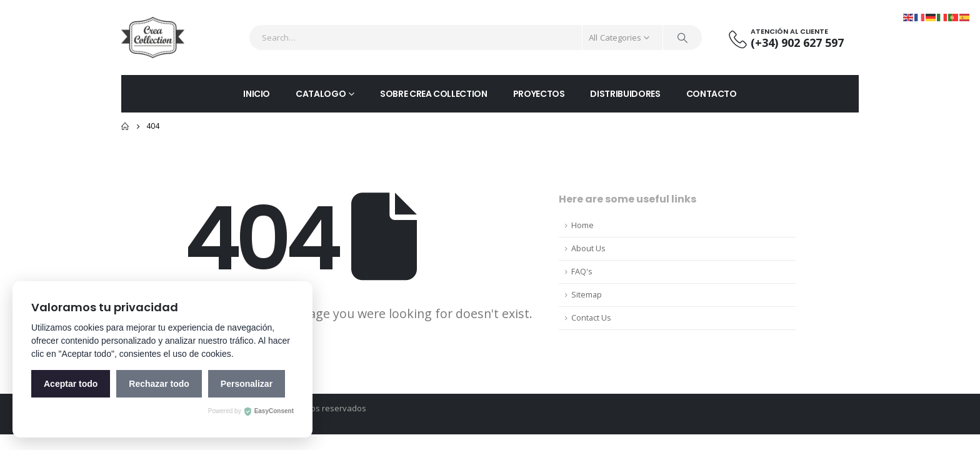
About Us (588, 248)
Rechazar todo (159, 384)
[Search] (682, 37)
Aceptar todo (71, 384)
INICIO (257, 94)
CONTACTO (712, 94)
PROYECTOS (539, 94)
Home (582, 225)
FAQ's (582, 272)
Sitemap (587, 295)
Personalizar (247, 384)
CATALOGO (321, 94)
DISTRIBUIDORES (625, 94)
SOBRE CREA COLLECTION (434, 94)
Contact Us (591, 318)
